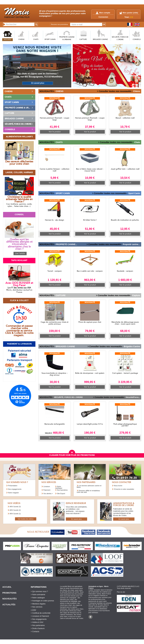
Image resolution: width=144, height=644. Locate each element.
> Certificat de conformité (41, 613)
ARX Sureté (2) (15, 510)
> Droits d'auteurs (38, 628)
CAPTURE (83, 40)
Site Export (61, 494)
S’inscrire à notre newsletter (124, 489)
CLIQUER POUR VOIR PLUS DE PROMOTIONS (72, 455)
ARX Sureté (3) (15, 507)
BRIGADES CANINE (100, 40)
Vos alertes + (48, 494)
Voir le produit (55, 132)
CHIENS (21, 40)
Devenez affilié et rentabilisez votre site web (88, 491)
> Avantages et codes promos (42, 601)
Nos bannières (62, 490)
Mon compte (103, 13)
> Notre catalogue (38, 598)
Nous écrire (118, 486)
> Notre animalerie (38, 595)
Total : (129, 17)
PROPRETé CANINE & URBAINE (67, 38)
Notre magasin (13, 493)
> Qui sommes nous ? (39, 591)
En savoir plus (76, 519)
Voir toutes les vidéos (26, 519)
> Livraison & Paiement (40, 616)
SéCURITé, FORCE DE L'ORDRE (120, 38)
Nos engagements (15, 489)
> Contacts (35, 632)
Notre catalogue (59, 487)
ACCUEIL (7, 40)
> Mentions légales (38, 604)
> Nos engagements (39, 619)
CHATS (36, 40)
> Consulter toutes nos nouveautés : (115, 91)
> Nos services (37, 607)
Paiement (47, 490)
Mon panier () (130, 13)
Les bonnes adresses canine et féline (89, 486)
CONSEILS (137, 40)
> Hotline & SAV (37, 622)
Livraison (47, 486)
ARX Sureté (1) (15, 514)
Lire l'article (20, 254)
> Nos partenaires (38, 625)
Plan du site (121, 592)
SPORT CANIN (50, 40)
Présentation (13, 486)
